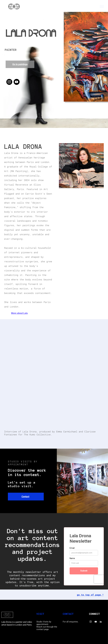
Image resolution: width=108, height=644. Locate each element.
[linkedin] (101, 622)
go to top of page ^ (90, 595)
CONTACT (68, 614)
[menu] (102, 6)
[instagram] (9, 82)
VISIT (40, 614)
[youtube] (17, 82)
